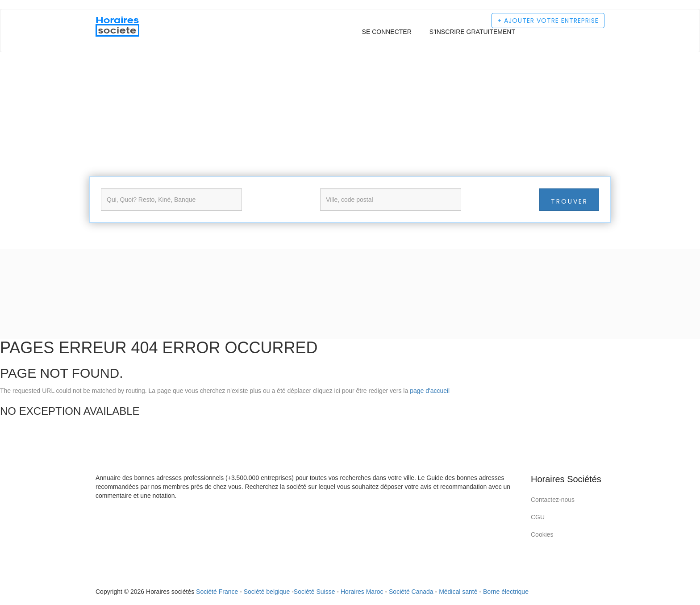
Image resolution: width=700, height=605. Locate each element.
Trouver (569, 201)
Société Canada (411, 592)
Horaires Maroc (362, 592)
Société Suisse (315, 592)
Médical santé (458, 592)
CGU (538, 517)
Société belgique (267, 592)
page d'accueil (430, 391)
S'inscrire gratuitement (472, 32)
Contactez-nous (553, 500)
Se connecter (387, 32)
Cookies (542, 534)
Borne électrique (506, 592)
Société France (217, 592)
